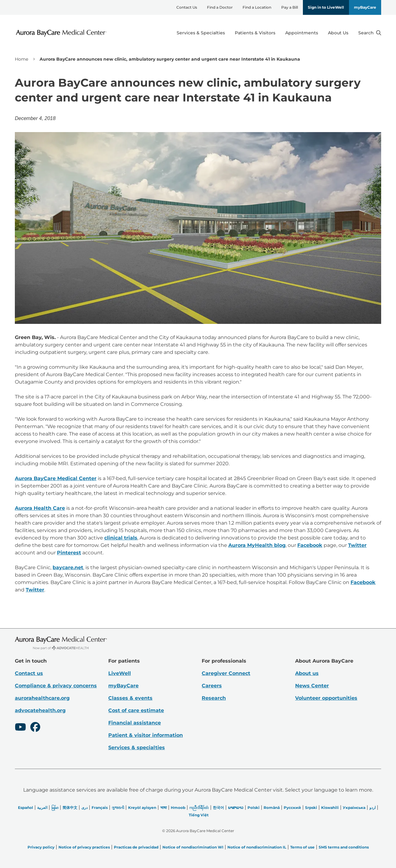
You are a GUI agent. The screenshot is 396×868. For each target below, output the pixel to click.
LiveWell (120, 673)
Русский (292, 808)
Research (214, 698)
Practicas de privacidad (136, 847)
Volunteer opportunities (326, 698)
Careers (212, 686)
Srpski (311, 808)
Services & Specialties (201, 33)
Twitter (357, 545)
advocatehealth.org (40, 710)
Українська (354, 808)
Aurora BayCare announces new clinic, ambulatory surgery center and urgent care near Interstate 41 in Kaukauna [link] (170, 59)
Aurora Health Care (40, 508)
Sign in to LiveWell (326, 7)
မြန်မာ (55, 808)
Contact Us (187, 7)
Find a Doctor (220, 7)
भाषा (164, 808)
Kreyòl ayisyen (142, 808)
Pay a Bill (290, 7)
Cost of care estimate (136, 710)
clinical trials (121, 538)
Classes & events (130, 698)
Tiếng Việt (199, 815)
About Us (338, 33)
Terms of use (302, 847)
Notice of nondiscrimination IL (257, 847)
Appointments (302, 33)
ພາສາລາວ (236, 808)
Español (26, 808)
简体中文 (70, 808)
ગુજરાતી (118, 808)
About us (307, 673)
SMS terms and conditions (344, 847)
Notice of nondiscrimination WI (193, 847)
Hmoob (178, 808)
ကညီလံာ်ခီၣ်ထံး (199, 808)
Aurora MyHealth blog (257, 545)
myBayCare (365, 7)
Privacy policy (41, 847)
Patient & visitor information (146, 735)
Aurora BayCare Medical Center (56, 478)
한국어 (218, 808)
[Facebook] (35, 728)
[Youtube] (20, 728)
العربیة (42, 808)
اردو (372, 808)
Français (100, 808)
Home (22, 59)
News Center (312, 686)
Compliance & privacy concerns (56, 686)
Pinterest (69, 553)
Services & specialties (137, 748)
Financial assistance (135, 723)
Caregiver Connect (226, 673)
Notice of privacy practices (84, 847)
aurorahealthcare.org (42, 698)
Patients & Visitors (255, 33)
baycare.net (68, 567)
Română (272, 808)
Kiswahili (330, 808)
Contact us (29, 673)
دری (84, 808)
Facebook (310, 545)
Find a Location (257, 7)
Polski (254, 808)
